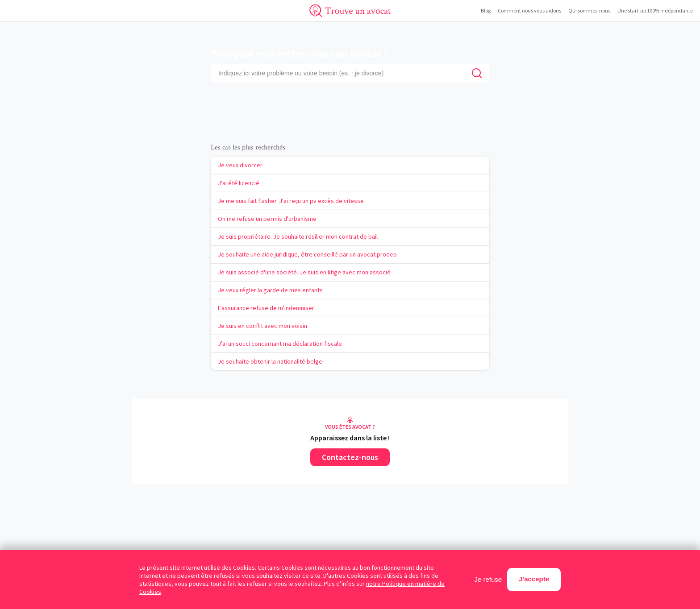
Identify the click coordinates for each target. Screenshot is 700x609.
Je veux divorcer (240, 165)
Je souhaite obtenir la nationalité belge (270, 361)
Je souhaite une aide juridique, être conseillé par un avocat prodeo (307, 254)
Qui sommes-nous (589, 10)
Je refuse (488, 579)
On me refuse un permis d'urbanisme (267, 219)
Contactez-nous (350, 457)
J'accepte (534, 579)
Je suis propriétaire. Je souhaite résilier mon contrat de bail (298, 236)
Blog (486, 10)
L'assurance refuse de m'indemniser (266, 308)
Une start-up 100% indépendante (655, 10)
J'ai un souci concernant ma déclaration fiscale (280, 344)
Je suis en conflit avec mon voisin (262, 326)
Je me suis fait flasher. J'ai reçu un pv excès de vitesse (291, 201)
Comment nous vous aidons (529, 10)
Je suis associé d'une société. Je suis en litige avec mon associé (304, 272)
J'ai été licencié (239, 183)
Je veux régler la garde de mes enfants (270, 290)
